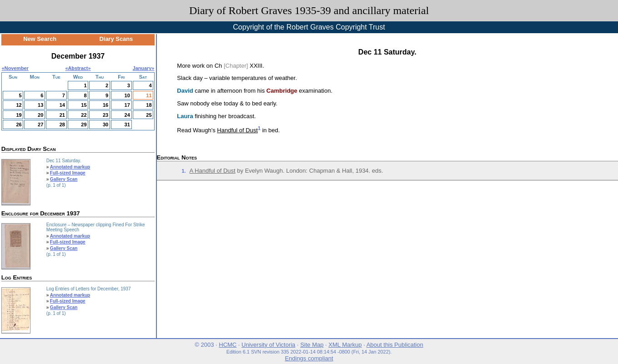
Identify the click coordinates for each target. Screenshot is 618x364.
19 (19, 115)
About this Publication (395, 345)
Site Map (312, 345)
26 (19, 125)
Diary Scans (116, 39)
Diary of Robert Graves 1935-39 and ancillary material (309, 10)
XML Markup (345, 345)
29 (84, 125)
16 (106, 105)
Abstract (78, 68)
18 (149, 105)
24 (127, 115)
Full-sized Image (68, 173)
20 (40, 115)
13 (40, 105)
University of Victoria (268, 345)
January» (144, 68)
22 (84, 115)
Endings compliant (309, 358)
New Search (40, 39)
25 (149, 115)
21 (62, 115)
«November (15, 68)
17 (127, 105)
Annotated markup (70, 167)
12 (19, 105)
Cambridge (282, 91)
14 (62, 105)
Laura (185, 116)
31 (127, 125)
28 (62, 125)
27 (40, 125)
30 (106, 125)
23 (106, 115)
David (185, 91)
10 (127, 95)
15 (84, 105)
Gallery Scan (64, 179)
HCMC (228, 345)
